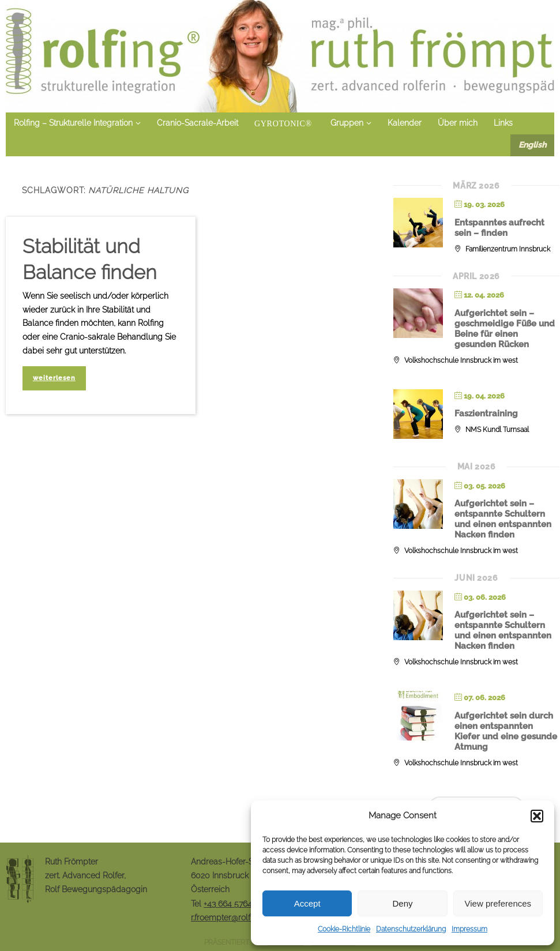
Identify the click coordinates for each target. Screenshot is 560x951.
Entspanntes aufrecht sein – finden (499, 228)
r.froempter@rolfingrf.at (233, 918)
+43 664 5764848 (235, 904)
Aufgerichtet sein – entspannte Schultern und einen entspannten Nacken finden (503, 519)
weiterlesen (54, 378)
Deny (402, 903)
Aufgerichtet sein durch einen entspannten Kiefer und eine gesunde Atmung (506, 731)
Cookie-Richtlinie (344, 929)
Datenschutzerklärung (411, 929)
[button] (537, 816)
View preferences (498, 903)
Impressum (469, 929)
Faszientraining (486, 414)
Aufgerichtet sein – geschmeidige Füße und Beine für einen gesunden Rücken (505, 329)
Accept (307, 903)
